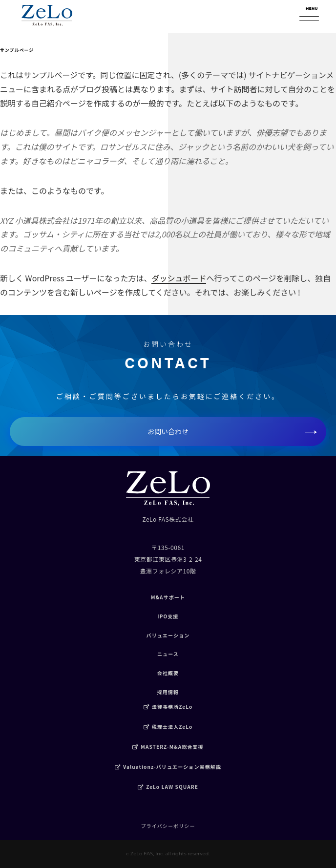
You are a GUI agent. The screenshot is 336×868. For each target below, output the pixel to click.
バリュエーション (168, 635)
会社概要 (168, 673)
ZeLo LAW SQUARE (168, 787)
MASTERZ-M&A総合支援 (168, 747)
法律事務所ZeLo (168, 707)
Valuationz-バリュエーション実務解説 (168, 767)
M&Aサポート (168, 597)
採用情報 (168, 692)
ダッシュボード (179, 278)
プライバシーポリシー (168, 826)
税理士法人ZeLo (168, 727)
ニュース (168, 654)
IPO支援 (168, 616)
